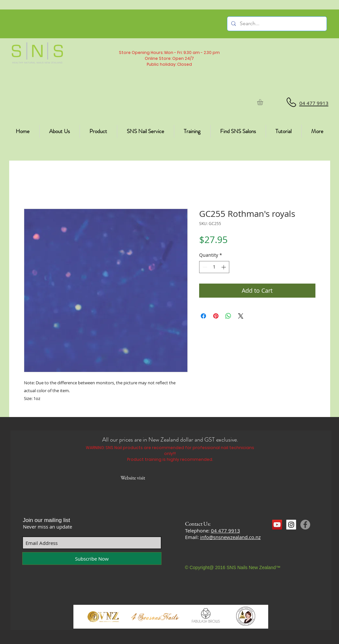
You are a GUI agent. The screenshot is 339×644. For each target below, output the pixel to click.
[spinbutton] (214, 267)
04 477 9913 (226, 531)
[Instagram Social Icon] (291, 525)
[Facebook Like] (285, 537)
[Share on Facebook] (203, 316)
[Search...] (276, 24)
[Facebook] (305, 525)
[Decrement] (204, 267)
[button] (264, 102)
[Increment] (224, 267)
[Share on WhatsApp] (228, 316)
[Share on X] (241, 316)
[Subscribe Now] (92, 558)
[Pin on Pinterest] (216, 316)
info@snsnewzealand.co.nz (230, 537)
